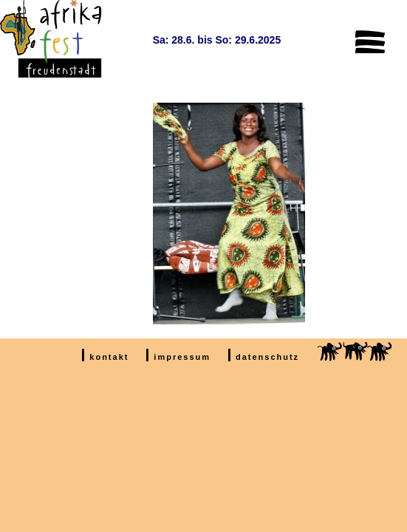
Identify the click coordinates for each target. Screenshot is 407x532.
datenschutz (267, 357)
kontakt (109, 357)
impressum (182, 357)
